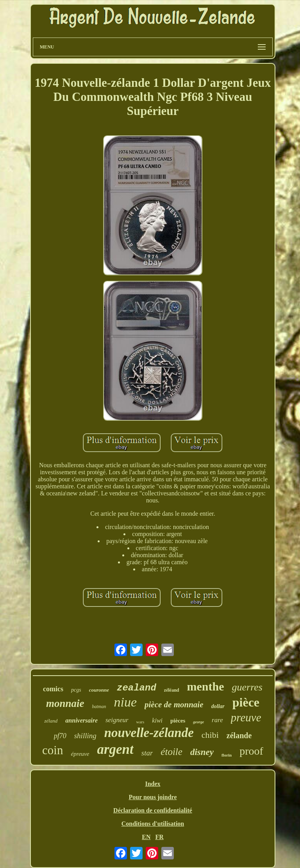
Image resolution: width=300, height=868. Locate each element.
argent (115, 749)
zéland (51, 721)
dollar (218, 706)
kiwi (157, 720)
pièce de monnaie (174, 705)
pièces (178, 721)
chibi (210, 735)
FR (159, 837)
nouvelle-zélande (149, 733)
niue (125, 702)
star (147, 753)
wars (140, 722)
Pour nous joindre (153, 797)
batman (99, 707)
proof (251, 751)
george (198, 722)
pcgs (76, 690)
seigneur (117, 720)
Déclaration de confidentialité (153, 810)
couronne (99, 690)
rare (217, 720)
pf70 (60, 736)
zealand (137, 688)
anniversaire (81, 720)
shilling (85, 736)
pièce (246, 702)
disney (202, 752)
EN (146, 837)
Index (153, 784)
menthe (205, 686)
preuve (246, 717)
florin (227, 755)
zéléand (172, 690)
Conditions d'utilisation (153, 824)
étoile (171, 752)
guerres (247, 687)
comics (53, 689)
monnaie (65, 703)
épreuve (80, 754)
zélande (239, 735)
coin (53, 750)
